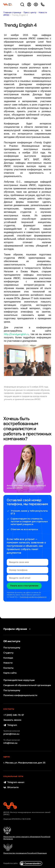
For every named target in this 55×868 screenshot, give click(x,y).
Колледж (8, 658)
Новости (8, 663)
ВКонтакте (11, 787)
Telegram (10, 725)
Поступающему (12, 648)
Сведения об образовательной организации (27, 685)
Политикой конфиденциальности (33, 597)
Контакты (8, 668)
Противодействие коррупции (19, 680)
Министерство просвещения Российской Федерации (25, 853)
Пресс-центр (30, 12)
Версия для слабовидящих (36, 4)
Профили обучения (17, 629)
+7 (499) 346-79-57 (14, 715)
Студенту (8, 653)
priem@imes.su (11, 734)
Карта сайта (10, 673)
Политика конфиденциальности (20, 695)
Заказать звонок (12, 720)
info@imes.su (10, 743)
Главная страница (12, 12)
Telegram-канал (14, 782)
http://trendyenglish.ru (16, 334)
